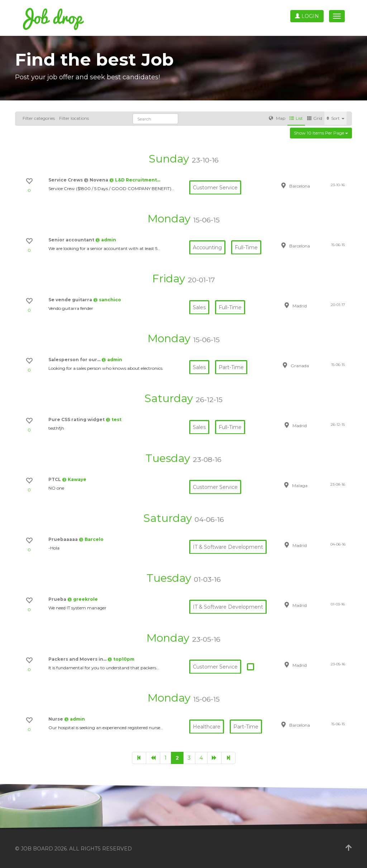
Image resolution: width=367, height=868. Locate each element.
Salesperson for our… (75, 360)
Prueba (58, 599)
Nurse (56, 719)
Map (277, 118)
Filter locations (74, 118)
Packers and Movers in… (78, 659)
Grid (315, 118)
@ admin (106, 240)
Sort (335, 118)
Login (307, 16)
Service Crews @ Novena (79, 180)
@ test (114, 419)
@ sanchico (107, 300)
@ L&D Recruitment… (135, 180)
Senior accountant (72, 240)
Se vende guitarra (71, 300)
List (296, 118)
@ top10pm (121, 659)
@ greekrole (83, 599)
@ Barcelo (91, 539)
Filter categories (39, 118)
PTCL (55, 479)
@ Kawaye (74, 479)
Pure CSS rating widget (77, 419)
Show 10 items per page (321, 133)
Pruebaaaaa (64, 539)
